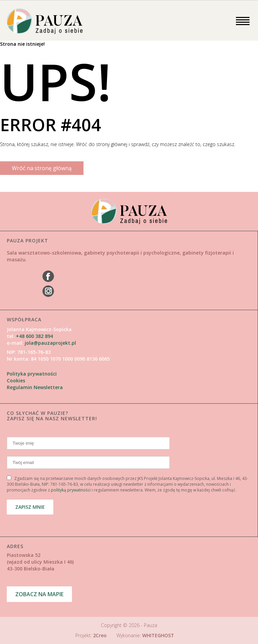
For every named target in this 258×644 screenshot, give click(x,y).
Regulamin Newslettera (35, 387)
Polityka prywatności (32, 374)
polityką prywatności (71, 490)
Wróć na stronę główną (42, 168)
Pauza (151, 625)
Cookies (16, 380)
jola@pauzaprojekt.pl (50, 343)
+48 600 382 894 (34, 336)
